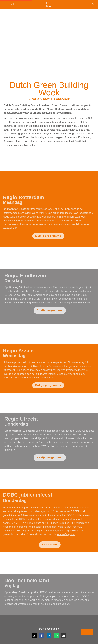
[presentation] (49, 27)
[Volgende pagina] (90, 632)
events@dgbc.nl (64, 534)
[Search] (94, 4)
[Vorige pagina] (84, 632)
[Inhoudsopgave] (5, 4)
